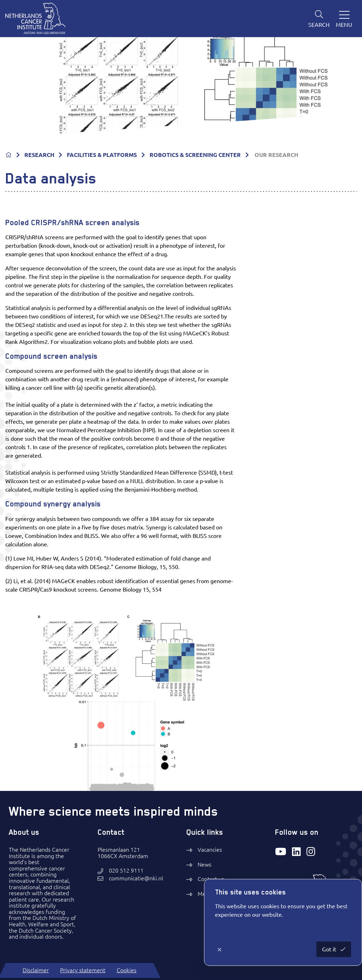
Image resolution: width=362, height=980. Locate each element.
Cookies (127, 970)
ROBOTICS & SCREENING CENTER (195, 155)
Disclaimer (36, 970)
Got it (330, 949)
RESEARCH (39, 155)
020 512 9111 (126, 871)
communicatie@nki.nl (136, 878)
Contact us (211, 879)
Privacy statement (83, 970)
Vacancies (210, 850)
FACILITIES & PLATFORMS (102, 155)
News (205, 864)
